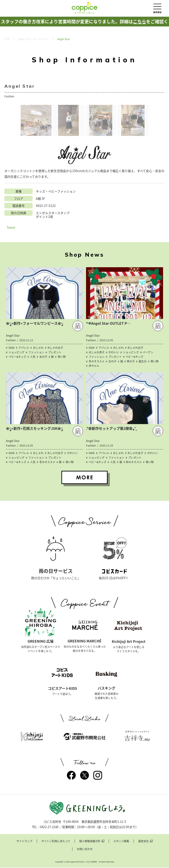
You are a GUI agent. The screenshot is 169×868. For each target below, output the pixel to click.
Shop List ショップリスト (33, 39)
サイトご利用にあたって (56, 842)
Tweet (11, 227)
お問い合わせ (85, 849)
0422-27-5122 (46, 206)
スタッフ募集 (121, 842)
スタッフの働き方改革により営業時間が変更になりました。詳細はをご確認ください (84, 26)
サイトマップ (24, 842)
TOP (7, 39)
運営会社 (143, 842)
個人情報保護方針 (90, 842)
